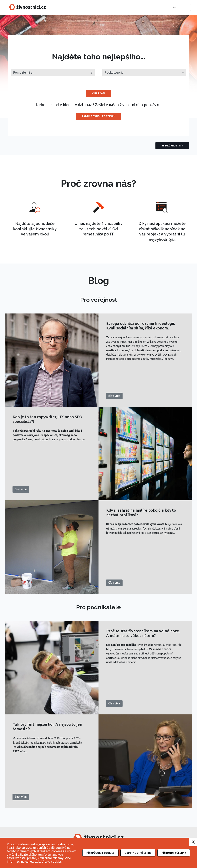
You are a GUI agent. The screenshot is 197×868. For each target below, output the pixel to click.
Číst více (114, 396)
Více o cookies (52, 861)
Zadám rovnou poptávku (99, 116)
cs (174, 7)
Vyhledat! (98, 93)
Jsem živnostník (172, 146)
